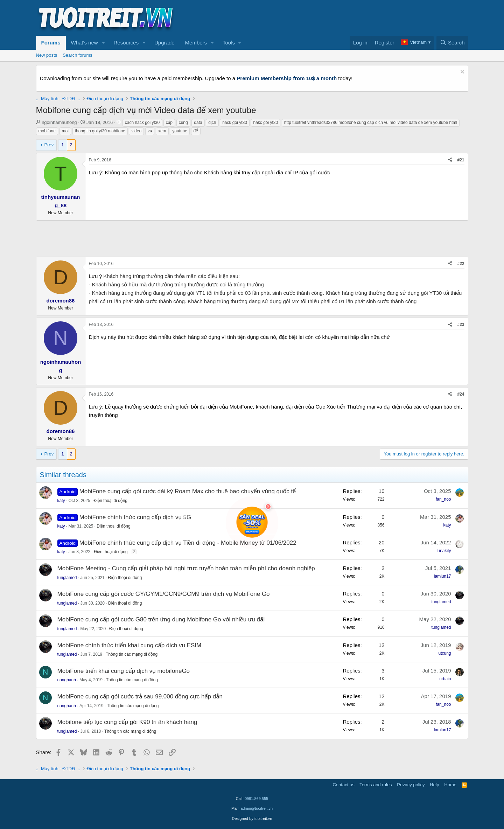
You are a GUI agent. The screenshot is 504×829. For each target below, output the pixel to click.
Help (435, 785)
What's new (85, 43)
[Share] (450, 160)
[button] (103, 43)
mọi (65, 131)
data (198, 123)
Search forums (78, 55)
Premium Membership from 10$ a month (287, 78)
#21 (461, 160)
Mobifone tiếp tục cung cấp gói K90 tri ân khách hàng (127, 722)
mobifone (47, 131)
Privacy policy (411, 785)
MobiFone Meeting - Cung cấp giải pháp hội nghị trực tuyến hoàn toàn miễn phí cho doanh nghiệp (186, 568)
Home (450, 785)
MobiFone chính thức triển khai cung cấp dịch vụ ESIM (129, 645)
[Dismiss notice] (461, 73)
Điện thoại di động (111, 501)
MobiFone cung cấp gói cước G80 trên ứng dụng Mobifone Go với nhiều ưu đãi (161, 619)
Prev (49, 145)
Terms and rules (376, 785)
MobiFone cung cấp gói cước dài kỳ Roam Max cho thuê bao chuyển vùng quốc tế (188, 491)
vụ (150, 131)
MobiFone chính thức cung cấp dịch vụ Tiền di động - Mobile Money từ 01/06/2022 (188, 543)
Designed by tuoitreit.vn (252, 818)
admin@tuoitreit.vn (257, 808)
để (196, 131)
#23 (461, 325)
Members (196, 43)
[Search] (452, 43)
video (136, 131)
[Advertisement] (341, 18)
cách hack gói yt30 (142, 123)
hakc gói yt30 (266, 123)
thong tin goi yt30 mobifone (100, 131)
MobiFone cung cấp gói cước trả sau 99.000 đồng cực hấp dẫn (140, 696)
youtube (180, 131)
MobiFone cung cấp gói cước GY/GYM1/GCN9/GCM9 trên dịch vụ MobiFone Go (164, 594)
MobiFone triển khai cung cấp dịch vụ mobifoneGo (124, 671)
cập (169, 123)
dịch (212, 123)
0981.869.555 (256, 799)
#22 (461, 264)
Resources (126, 43)
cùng (183, 123)
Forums (51, 43)
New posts (47, 55)
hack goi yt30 (235, 123)
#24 (461, 394)
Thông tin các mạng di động (132, 654)
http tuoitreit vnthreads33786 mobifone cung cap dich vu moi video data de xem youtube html (371, 123)
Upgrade (164, 43)
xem (162, 131)
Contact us (343, 785)
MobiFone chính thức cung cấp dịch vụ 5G (135, 517)
